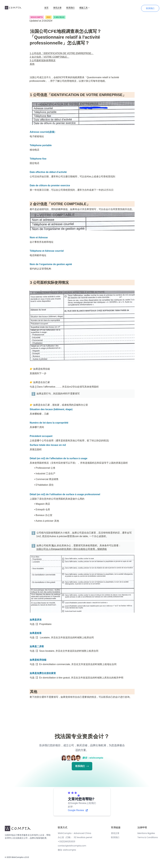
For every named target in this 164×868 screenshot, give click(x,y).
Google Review (78, 810)
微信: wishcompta (67, 850)
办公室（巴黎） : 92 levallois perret (75, 837)
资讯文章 (57, 8)
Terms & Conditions (148, 837)
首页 (46, 8)
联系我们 (70, 8)
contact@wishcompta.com (72, 846)
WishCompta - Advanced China (74, 833)
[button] (33, 394)
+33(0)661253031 (66, 842)
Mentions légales (146, 833)
